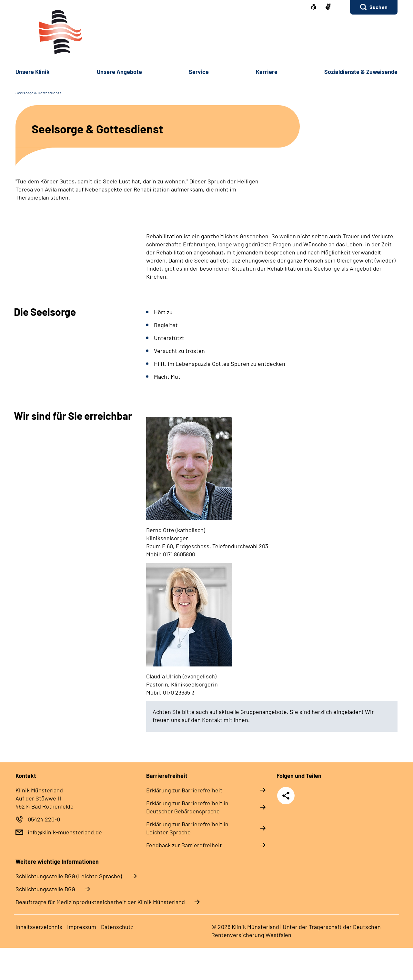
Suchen (378, 7)
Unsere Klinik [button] (33, 72)
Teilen (286, 796)
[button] (374, 7)
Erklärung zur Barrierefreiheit (184, 790)
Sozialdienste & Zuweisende (361, 72)
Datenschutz (117, 927)
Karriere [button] (267, 72)
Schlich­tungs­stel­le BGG (45, 889)
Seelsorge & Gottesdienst (38, 93)
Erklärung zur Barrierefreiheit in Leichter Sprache (187, 828)
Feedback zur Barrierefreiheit (184, 845)
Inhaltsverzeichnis (39, 927)
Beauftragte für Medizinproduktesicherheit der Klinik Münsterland (100, 902)
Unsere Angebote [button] (119, 72)
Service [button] (199, 72)
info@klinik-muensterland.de (65, 832)
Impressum (82, 927)
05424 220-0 (44, 819)
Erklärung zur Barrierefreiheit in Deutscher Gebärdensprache (187, 807)
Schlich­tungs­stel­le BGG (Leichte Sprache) (69, 876)
